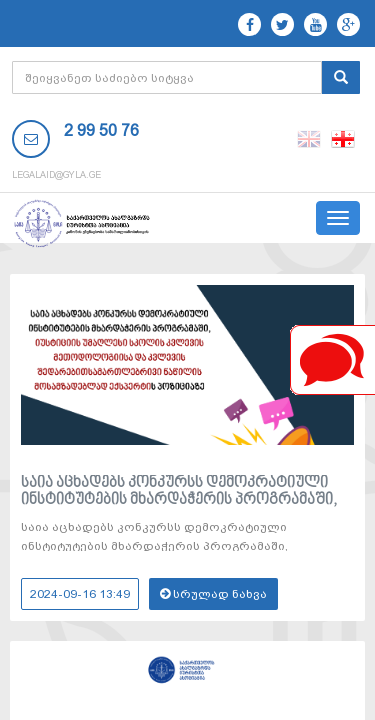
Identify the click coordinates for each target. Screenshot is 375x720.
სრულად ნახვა (213, 594)
